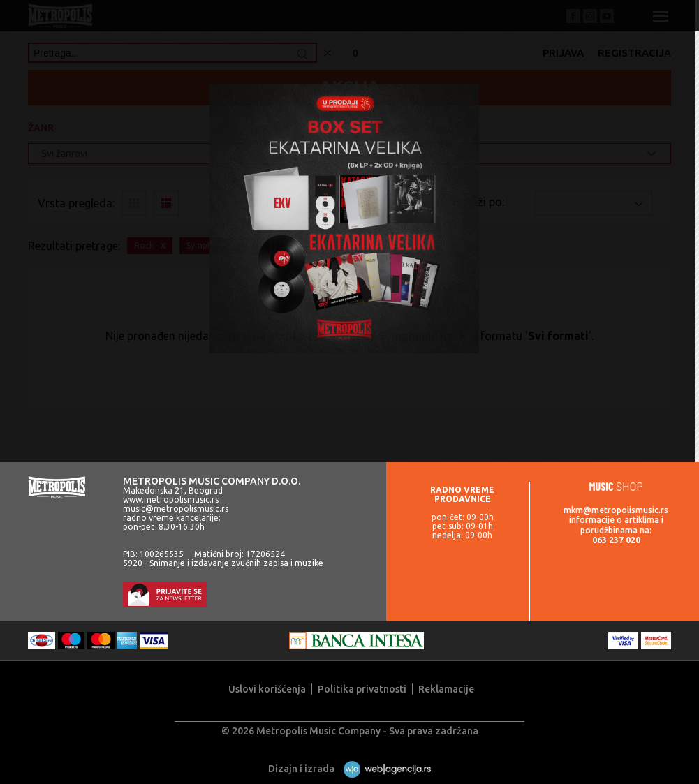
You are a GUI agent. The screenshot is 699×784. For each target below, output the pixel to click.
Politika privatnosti (362, 689)
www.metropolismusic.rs (171, 500)
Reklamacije (446, 689)
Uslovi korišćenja (267, 689)
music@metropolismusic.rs (176, 509)
